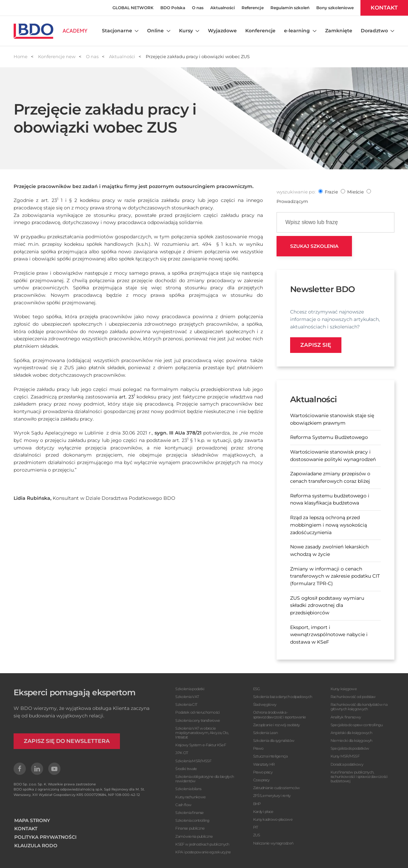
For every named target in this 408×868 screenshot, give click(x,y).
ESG (257, 689)
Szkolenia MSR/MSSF (193, 761)
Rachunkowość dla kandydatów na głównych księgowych (359, 707)
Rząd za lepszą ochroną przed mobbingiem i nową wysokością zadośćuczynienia (329, 525)
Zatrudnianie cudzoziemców (277, 788)
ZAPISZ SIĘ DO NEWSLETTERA (67, 741)
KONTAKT (384, 8)
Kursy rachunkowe (190, 797)
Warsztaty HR (264, 764)
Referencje (253, 8)
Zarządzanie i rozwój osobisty (277, 725)
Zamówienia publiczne (194, 836)
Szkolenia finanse (189, 813)
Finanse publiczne (190, 828)
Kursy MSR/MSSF (345, 756)
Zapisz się (316, 345)
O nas (198, 8)
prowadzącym (292, 201)
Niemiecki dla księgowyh (351, 741)
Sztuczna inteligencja (270, 756)
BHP (257, 804)
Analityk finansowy (346, 717)
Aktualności (223, 8)
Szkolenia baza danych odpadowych (283, 697)
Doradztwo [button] (378, 31)
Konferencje (260, 31)
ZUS (257, 835)
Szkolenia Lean (265, 733)
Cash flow (183, 805)
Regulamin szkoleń (290, 8)
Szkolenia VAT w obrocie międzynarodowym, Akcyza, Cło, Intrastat (202, 733)
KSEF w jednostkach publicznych (202, 844)
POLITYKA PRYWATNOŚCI (45, 837)
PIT (256, 827)
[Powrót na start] (50, 31)
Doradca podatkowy (347, 764)
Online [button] (159, 31)
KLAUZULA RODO (36, 846)
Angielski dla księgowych (351, 733)
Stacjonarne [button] (120, 31)
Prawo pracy (263, 772)
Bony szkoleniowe (335, 8)
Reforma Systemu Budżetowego (329, 437)
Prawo (258, 748)
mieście (356, 192)
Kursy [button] (189, 31)
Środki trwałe (186, 769)
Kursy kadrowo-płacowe (273, 819)
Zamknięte (339, 31)
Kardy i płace (263, 812)
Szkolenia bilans (188, 789)
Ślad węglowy (265, 704)
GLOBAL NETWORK (133, 8)
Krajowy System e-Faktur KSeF (200, 745)
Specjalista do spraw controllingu (357, 725)
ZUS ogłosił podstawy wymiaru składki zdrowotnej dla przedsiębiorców (327, 605)
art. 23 (127, 397)
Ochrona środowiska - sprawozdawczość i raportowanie (280, 714)
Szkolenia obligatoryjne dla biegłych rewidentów (205, 779)
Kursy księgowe (344, 689)
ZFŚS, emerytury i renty (272, 796)
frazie (331, 192)
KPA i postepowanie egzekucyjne (203, 852)
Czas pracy (261, 780)
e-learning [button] (300, 31)
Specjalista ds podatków (350, 748)
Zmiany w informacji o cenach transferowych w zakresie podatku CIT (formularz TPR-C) (335, 576)
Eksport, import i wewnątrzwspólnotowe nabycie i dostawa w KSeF (329, 635)
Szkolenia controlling (192, 820)
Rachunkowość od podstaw (353, 697)
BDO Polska (173, 8)
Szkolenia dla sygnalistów (274, 741)
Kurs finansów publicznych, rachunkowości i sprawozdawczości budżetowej (359, 777)
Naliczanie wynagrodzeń (273, 843)
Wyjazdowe (222, 31)
